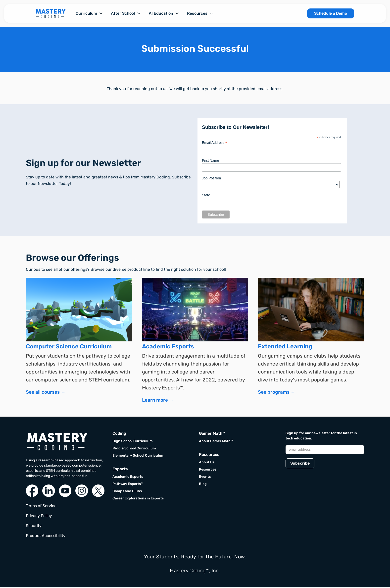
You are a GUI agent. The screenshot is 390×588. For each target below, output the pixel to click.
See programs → (277, 393)
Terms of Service (41, 507)
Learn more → (158, 401)
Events (205, 478)
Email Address (215, 143)
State (206, 195)
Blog (203, 485)
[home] (51, 13)
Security (34, 527)
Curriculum (86, 13)
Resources (197, 13)
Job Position (211, 178)
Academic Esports (128, 478)
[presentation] (323, 485)
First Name (210, 160)
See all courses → (46, 393)
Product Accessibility (46, 537)
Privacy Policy (39, 517)
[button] (89, 13)
